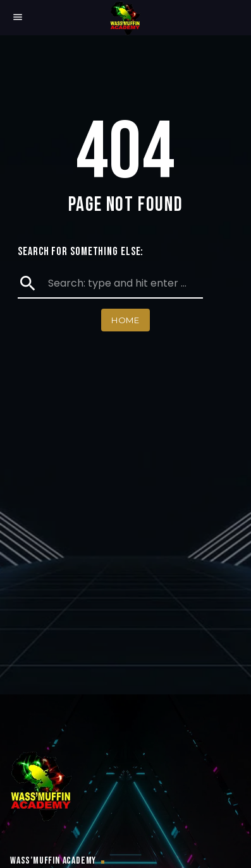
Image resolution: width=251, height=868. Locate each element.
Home (125, 320)
